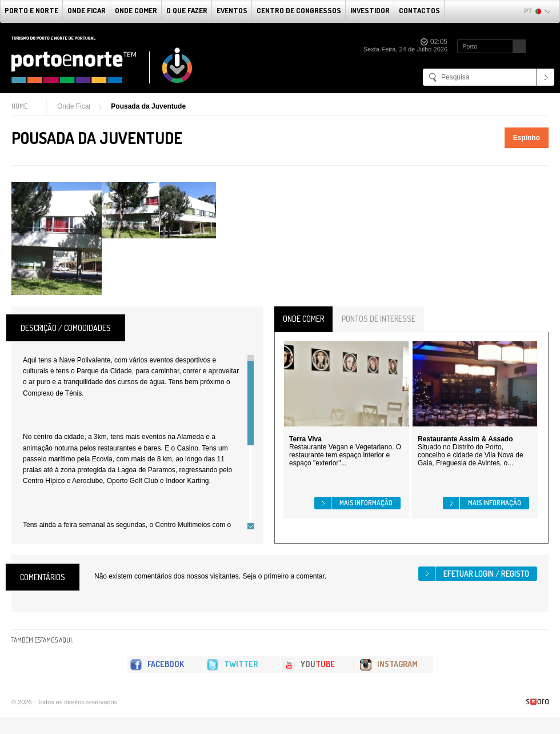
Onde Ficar (87, 10)
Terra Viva (305, 439)
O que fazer (187, 10)
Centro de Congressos (299, 10)
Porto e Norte (31, 10)
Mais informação (366, 503)
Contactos (419, 10)
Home (19, 106)
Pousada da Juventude (148, 106)
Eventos (232, 10)
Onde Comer (136, 10)
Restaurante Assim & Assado (465, 439)
